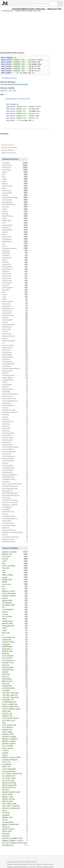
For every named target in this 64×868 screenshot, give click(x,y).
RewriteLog (15, 431)
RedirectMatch (15, 241)
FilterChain (15, 271)
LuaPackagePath (15, 461)
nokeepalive (15, 644)
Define (15, 299)
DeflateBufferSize (15, 512)
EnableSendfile (15, 472)
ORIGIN (15, 582)
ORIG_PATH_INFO (15, 829)
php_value (15, 207)
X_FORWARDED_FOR (15, 702)
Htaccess (21, 862)
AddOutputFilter (15, 288)
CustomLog (15, 424)
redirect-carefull (15, 748)
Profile (15, 630)
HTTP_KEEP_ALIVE (15, 720)
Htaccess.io (12, 862)
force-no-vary (15, 584)
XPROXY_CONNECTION (15, 707)
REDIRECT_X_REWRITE (15, 739)
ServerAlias (15, 482)
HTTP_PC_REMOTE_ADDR (15, 709)
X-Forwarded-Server (15, 771)
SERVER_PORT (15, 580)
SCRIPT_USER (15, 831)
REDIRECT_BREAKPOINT (15, 824)
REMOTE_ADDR (15, 623)
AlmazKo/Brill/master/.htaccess (28, 11)
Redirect (15, 184)
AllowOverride (15, 281)
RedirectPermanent (15, 341)
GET (15, 586)
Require (15, 209)
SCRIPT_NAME (15, 732)
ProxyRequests (15, 491)
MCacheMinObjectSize (15, 488)
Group (15, 297)
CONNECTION (15, 686)
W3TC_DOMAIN (15, 746)
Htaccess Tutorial (7, 145)
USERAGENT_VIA (15, 700)
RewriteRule (24, 84)
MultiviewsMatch (15, 458)
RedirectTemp (15, 258)
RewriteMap (15, 403)
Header (15, 179)
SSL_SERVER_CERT (15, 776)
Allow (15, 174)
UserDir (15, 382)
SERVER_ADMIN (15, 667)
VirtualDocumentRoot (15, 248)
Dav (15, 343)
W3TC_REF (15, 683)
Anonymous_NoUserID (15, 502)
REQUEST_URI (6, 91)
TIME (15, 573)
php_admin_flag (15, 438)
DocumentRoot (15, 355)
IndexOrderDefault (15, 364)
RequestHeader (15, 230)
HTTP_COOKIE (15, 617)
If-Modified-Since (15, 670)
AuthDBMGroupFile (15, 479)
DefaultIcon (15, 359)
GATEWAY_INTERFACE (15, 760)
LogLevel (15, 463)
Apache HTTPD (31, 862)
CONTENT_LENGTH (15, 744)
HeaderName (15, 334)
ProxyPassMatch (15, 449)
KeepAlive (15, 318)
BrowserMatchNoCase (15, 394)
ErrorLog (15, 514)
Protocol (15, 322)
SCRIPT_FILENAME (15, 566)
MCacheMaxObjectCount (15, 495)
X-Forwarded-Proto (15, 637)
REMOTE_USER (15, 651)
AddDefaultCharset (15, 204)
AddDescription (15, 348)
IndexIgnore (15, 251)
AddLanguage (15, 352)
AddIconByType (15, 378)
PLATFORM (15, 813)
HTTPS (15, 561)
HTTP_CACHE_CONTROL (15, 718)
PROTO (15, 619)
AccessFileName (15, 470)
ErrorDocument (15, 186)
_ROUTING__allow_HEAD (15, 693)
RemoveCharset (15, 396)
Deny (15, 177)
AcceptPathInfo (15, 320)
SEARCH (15, 672)
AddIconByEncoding (15, 398)
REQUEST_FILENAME (15, 552)
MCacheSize (15, 498)
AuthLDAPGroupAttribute (15, 537)
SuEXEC (15, 535)
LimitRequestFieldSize (15, 518)
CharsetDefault (15, 371)
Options (15, 172)
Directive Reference (8, 150)
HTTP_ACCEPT (15, 658)
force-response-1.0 (15, 660)
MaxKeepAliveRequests (15, 486)
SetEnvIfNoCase (15, 216)
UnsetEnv (15, 408)
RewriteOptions (15, 269)
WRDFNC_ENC (15, 730)
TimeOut (15, 331)
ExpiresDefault (15, 193)
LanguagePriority (15, 380)
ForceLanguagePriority (15, 401)
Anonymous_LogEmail (15, 505)
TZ (15, 635)
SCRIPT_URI (15, 767)
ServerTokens (15, 237)
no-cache (15, 614)
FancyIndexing (15, 311)
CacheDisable (15, 435)
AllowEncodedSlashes (15, 475)
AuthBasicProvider (15, 336)
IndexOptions (15, 306)
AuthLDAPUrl (15, 428)
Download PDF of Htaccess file (18, 99)
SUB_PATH (15, 836)
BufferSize (15, 528)
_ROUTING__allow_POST (15, 697)
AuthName (15, 255)
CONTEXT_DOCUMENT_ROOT (15, 838)
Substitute (15, 387)
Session (15, 260)
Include (15, 218)
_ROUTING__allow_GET (15, 695)
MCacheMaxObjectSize (15, 493)
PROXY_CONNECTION (15, 704)
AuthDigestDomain (15, 468)
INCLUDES (15, 568)
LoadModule (15, 366)
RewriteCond (8, 11)
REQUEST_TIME (15, 797)
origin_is (15, 755)
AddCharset (15, 227)
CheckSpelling (15, 361)
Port (15, 244)
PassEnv (15, 417)
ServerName (15, 350)
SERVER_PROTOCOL (15, 787)
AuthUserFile (15, 264)
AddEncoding (15, 221)
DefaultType (15, 391)
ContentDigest (15, 385)
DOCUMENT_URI (14, 845)
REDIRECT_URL (15, 716)
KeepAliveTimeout (15, 539)
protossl (15, 598)
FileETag (15, 211)
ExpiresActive (15, 191)
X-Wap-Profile (15, 640)
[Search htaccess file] (45, 4)
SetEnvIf (15, 232)
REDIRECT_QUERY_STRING (15, 757)
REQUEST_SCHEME (15, 741)
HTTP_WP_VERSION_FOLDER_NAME (15, 843)
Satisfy (15, 234)
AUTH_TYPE (15, 762)
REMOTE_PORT (15, 817)
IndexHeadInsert (15, 389)
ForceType (15, 285)
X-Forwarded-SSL (15, 822)
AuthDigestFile (15, 445)
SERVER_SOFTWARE (15, 783)
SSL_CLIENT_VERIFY (15, 778)
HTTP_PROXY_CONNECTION (15, 774)
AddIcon (15, 338)
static (14, 91)
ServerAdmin (15, 442)
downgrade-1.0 (15, 649)
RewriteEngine (14, 84)
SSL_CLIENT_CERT (15, 780)
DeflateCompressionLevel (15, 368)
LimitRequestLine (15, 523)
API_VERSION (15, 764)
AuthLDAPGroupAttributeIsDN (15, 532)
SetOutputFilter (15, 225)
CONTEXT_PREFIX (15, 642)
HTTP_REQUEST (15, 727)
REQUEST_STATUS (15, 799)
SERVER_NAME (15, 621)
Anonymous (15, 304)
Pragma (15, 612)
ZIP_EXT (15, 820)
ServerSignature (15, 267)
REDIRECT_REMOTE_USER (15, 792)
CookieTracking (15, 465)
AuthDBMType (15, 507)
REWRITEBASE (15, 647)
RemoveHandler (15, 301)
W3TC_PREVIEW (15, 656)
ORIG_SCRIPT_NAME (15, 804)
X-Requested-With (15, 626)
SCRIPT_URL (15, 711)
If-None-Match (15, 679)
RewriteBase (15, 170)
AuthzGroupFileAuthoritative (15, 484)
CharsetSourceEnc (15, 375)
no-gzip (15, 577)
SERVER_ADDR (15, 600)
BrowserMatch (15, 239)
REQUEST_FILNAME (15, 737)
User (15, 223)
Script (15, 188)
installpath (15, 815)
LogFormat (15, 426)
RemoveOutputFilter (15, 452)
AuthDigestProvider (15, 410)
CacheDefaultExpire (15, 525)
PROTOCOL (15, 834)
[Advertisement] (32, 31)
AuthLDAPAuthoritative (15, 500)
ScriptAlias (15, 419)
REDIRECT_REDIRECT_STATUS (15, 841)
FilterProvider (15, 274)
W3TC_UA (15, 677)
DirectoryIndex (15, 200)
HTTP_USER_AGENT (15, 593)
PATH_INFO (15, 674)
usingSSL (15, 753)
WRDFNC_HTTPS (15, 734)
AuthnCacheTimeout (15, 530)
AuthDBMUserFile (15, 477)
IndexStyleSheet (15, 357)
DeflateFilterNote (15, 405)
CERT (15, 723)
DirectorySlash (15, 313)
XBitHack (15, 373)
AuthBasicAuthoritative (15, 412)
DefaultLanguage (15, 315)
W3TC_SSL (15, 665)
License (14, 78)
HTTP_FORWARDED (15, 769)
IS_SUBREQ (15, 690)
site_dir (15, 811)
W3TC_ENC (15, 633)
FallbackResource (15, 308)
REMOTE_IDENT (15, 801)
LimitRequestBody (15, 324)
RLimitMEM (15, 509)
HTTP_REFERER (15, 610)
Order (15, 181)
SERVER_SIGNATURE (15, 785)
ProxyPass (15, 415)
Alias (15, 292)
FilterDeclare (15, 278)
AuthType (15, 262)
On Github (6, 78)
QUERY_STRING (15, 575)
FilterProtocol (15, 276)
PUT (15, 607)
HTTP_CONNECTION (15, 725)
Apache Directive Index (9, 148)
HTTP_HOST (15, 556)
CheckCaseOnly (15, 440)
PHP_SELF (15, 790)
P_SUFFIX (15, 750)
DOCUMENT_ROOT (15, 605)
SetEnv (15, 246)
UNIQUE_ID (15, 827)
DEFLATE (15, 559)
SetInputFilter (15, 454)
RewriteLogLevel (15, 421)
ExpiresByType (15, 202)
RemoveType (15, 329)
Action (15, 294)
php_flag (15, 214)
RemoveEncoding (15, 433)
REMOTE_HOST (15, 681)
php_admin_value (15, 345)
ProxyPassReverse (15, 456)
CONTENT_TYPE (15, 663)
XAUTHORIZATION (15, 688)
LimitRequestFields (15, 516)
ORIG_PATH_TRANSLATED (15, 808)
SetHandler (15, 290)
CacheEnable (15, 521)
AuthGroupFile (15, 283)
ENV (15, 563)
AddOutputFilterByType (15, 197)
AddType (15, 195)
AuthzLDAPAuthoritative (15, 447)
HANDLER (15, 653)
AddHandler (15, 253)
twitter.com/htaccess (9, 153)
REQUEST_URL (15, 714)
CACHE (15, 628)
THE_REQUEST (15, 603)
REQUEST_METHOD (15, 596)
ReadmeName (15, 327)
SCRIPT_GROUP (15, 794)
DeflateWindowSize (15, 542)
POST (15, 589)
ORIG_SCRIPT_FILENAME (15, 806)
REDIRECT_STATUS (15, 591)
